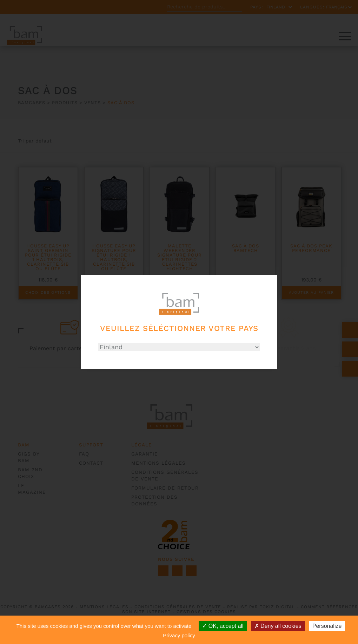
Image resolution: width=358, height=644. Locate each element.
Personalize (327, 626)
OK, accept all (223, 626)
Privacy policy (179, 635)
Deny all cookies (278, 626)
